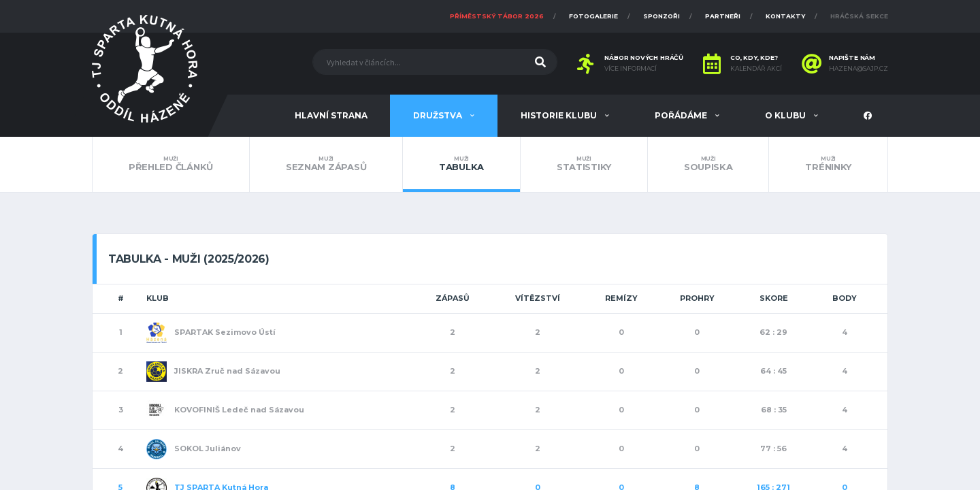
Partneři (723, 16)
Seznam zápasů (326, 164)
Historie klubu (560, 115)
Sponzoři (661, 16)
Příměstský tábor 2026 (497, 16)
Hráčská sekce (859, 16)
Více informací (631, 69)
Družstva (439, 115)
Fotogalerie (593, 16)
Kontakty (785, 16)
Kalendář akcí (756, 69)
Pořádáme (682, 115)
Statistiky (584, 164)
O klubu (786, 115)
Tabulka (461, 164)
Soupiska (708, 164)
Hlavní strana (331, 115)
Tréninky (828, 164)
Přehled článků (171, 164)
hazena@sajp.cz (859, 69)
